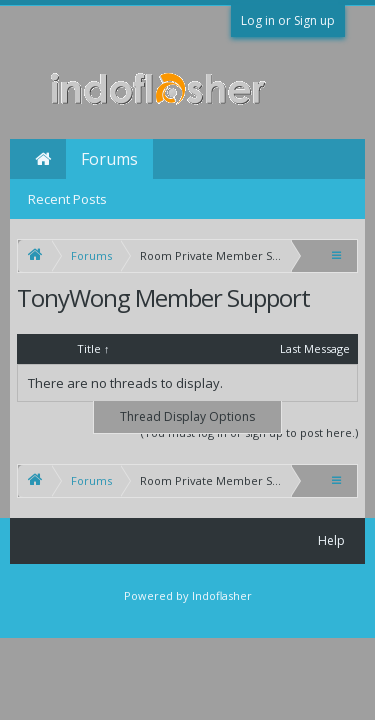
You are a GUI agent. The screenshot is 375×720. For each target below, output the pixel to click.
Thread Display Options (187, 416)
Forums (109, 159)
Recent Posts (67, 199)
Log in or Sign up (288, 20)
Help (331, 540)
